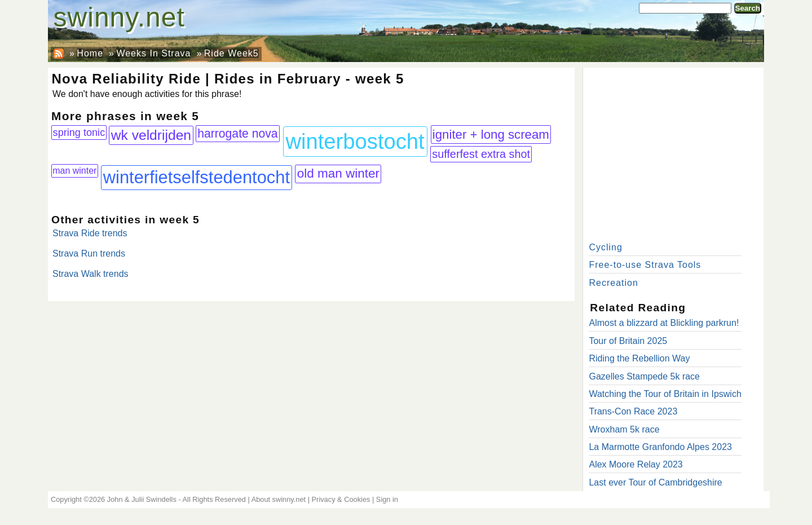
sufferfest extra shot (481, 154)
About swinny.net (279, 499)
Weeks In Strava (153, 53)
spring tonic (79, 133)
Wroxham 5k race (624, 429)
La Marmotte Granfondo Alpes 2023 (660, 447)
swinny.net (119, 17)
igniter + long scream (491, 134)
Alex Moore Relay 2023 (636, 464)
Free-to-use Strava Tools (645, 265)
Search (748, 8)
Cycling (605, 247)
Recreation (613, 283)
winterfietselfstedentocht (197, 177)
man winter (74, 171)
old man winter (338, 173)
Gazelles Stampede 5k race (644, 376)
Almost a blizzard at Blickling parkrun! (664, 323)
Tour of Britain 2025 (628, 341)
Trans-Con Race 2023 (633, 411)
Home (90, 53)
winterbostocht (355, 141)
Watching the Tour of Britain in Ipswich (665, 394)
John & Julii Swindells (142, 499)
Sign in (387, 499)
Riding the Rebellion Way (639, 358)
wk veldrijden (151, 135)
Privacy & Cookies (341, 499)
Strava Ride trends (90, 233)
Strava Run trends (89, 253)
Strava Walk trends (91, 274)
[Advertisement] (673, 152)
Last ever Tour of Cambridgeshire (655, 482)
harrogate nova (237, 133)
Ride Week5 (231, 53)
